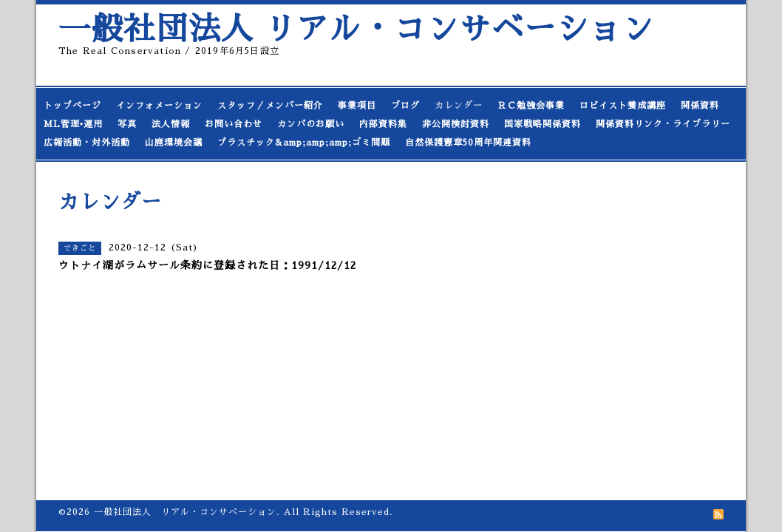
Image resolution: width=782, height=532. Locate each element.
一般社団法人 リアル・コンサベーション (356, 29)
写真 (127, 124)
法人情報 (171, 124)
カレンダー (459, 106)
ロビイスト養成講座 (623, 106)
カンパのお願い (311, 124)
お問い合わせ (234, 124)
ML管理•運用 (73, 124)
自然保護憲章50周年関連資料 (468, 143)
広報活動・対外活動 (87, 143)
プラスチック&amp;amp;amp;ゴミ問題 (304, 143)
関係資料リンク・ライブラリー (663, 124)
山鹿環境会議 (174, 143)
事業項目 (357, 106)
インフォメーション (159, 106)
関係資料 (700, 106)
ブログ (405, 106)
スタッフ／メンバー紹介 (270, 106)
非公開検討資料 (456, 124)
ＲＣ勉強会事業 (531, 106)
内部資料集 (383, 124)
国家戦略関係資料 (543, 124)
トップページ (72, 106)
